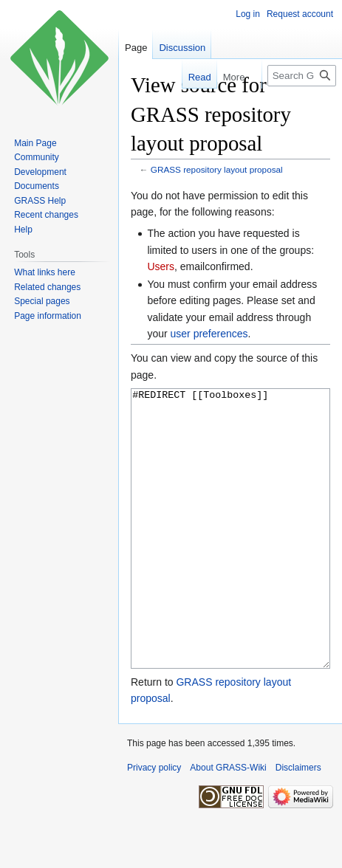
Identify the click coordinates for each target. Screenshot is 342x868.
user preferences (209, 334)
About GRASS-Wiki (228, 823)
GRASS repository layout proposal (217, 169)
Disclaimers (298, 823)
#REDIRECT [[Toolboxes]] (230, 556)
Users (161, 266)
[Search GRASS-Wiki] (302, 76)
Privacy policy (154, 823)
